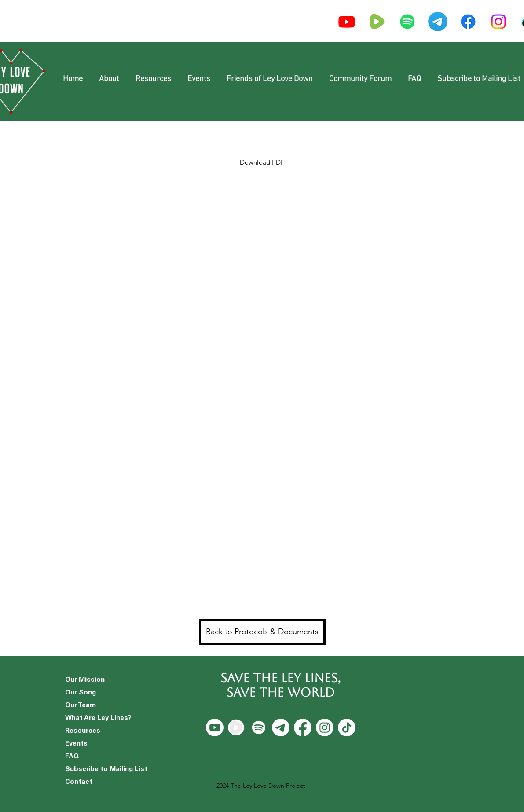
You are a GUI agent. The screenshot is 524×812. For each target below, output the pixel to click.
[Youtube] (347, 22)
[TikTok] (347, 727)
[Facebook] (468, 22)
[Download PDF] (262, 162)
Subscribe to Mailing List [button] (100, 770)
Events (76, 744)
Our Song (81, 693)
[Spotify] (407, 22)
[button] (109, 79)
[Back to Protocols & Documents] (262, 632)
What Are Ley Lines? (98, 718)
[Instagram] (498, 22)
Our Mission (85, 680)
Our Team (81, 706)
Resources (83, 731)
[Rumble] (237, 727)
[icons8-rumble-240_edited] (377, 22)
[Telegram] (438, 22)
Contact (79, 782)
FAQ (72, 757)
